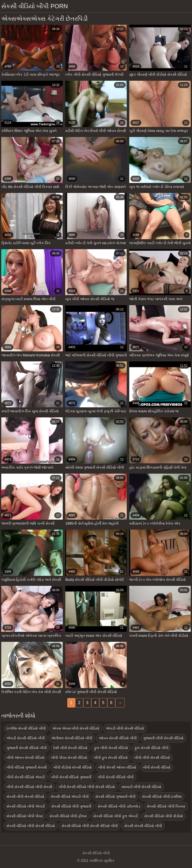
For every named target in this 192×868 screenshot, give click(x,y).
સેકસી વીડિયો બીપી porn (34, 6)
